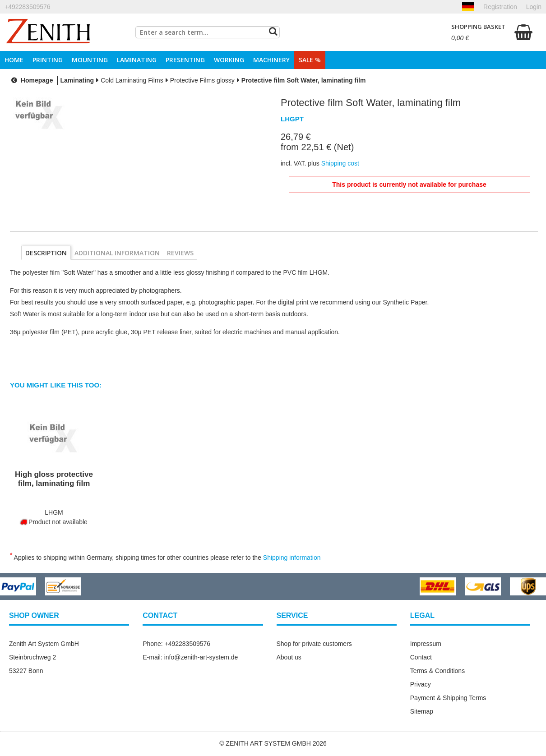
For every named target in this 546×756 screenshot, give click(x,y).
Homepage (31, 80)
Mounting (90, 60)
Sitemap (422, 711)
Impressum (426, 644)
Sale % (310, 60)
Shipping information (292, 558)
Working (229, 60)
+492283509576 (28, 7)
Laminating (137, 60)
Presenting (185, 60)
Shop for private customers (314, 644)
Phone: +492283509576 (176, 644)
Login (534, 7)
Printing (48, 60)
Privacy (421, 684)
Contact (421, 657)
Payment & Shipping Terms (448, 698)
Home (14, 60)
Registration (500, 7)
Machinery (271, 60)
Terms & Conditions (437, 671)
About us (289, 657)
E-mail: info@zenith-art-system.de (190, 657)
